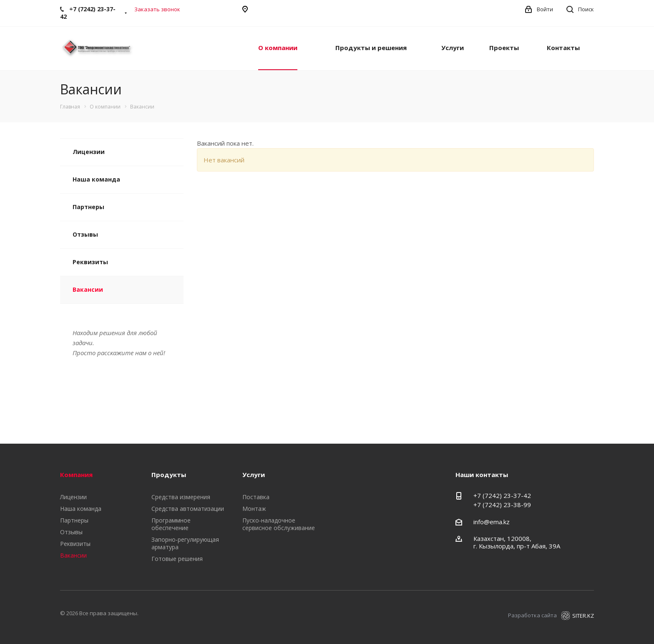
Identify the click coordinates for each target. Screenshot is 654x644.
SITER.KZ (577, 616)
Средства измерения (181, 497)
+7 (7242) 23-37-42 (502, 495)
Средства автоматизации (188, 509)
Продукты (169, 475)
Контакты (563, 48)
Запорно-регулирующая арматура (185, 543)
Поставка (256, 497)
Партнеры (88, 207)
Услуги (453, 48)
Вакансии (88, 289)
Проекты (504, 48)
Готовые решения (177, 559)
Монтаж (254, 509)
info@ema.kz (492, 522)
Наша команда (96, 179)
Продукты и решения (371, 48)
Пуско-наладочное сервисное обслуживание (279, 524)
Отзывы (85, 234)
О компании (278, 48)
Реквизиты (90, 262)
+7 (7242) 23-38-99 (502, 505)
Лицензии (89, 152)
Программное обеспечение (171, 524)
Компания (76, 475)
